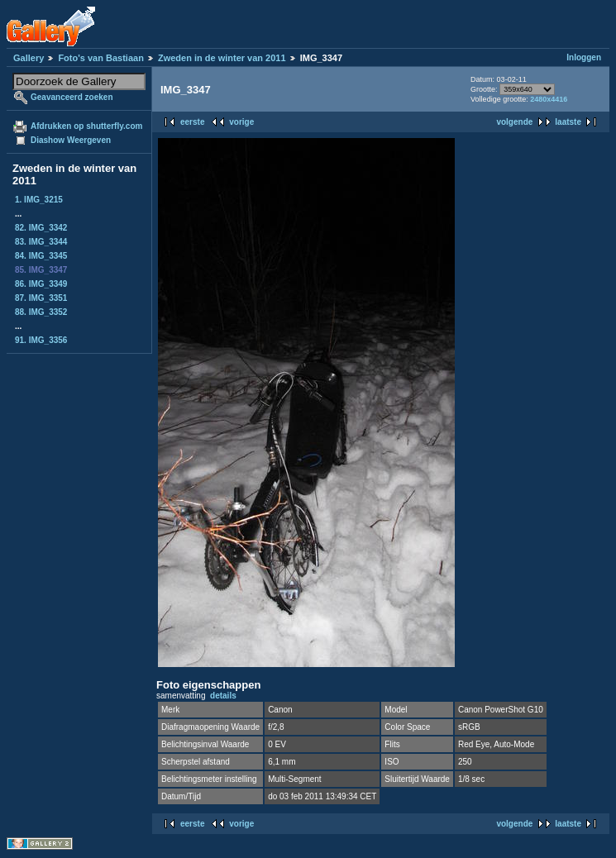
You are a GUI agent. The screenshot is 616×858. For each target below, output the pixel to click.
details (223, 696)
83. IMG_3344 (41, 242)
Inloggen (584, 57)
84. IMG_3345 (41, 256)
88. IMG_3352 (41, 312)
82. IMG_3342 (41, 228)
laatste (568, 122)
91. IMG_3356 (41, 340)
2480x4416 (549, 99)
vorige (241, 122)
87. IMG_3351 (41, 298)
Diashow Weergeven (71, 140)
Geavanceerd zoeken (72, 97)
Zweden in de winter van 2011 (222, 58)
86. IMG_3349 (41, 284)
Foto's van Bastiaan (100, 58)
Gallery (29, 58)
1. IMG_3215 (39, 200)
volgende (514, 122)
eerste (192, 122)
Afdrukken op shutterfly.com (86, 126)
